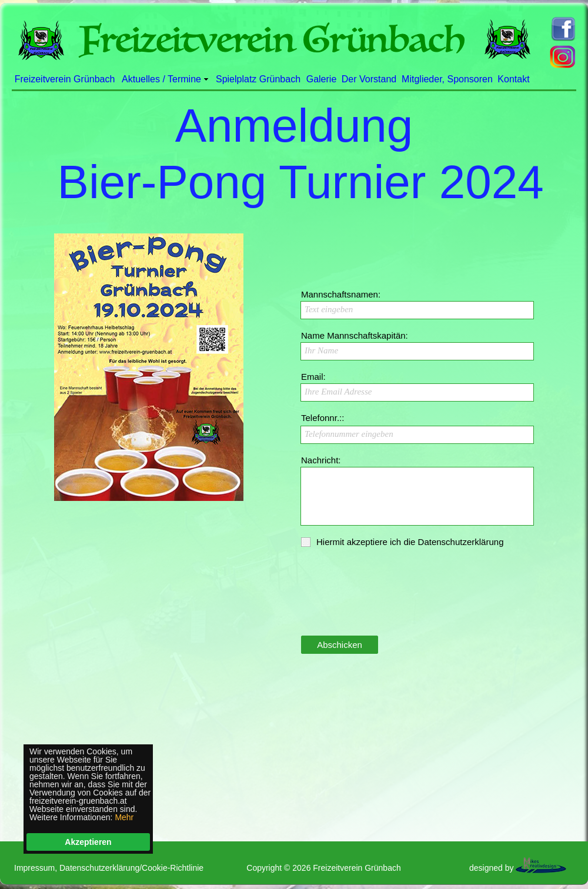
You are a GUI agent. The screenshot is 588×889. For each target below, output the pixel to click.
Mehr (124, 817)
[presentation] (390, 604)
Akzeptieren (88, 842)
